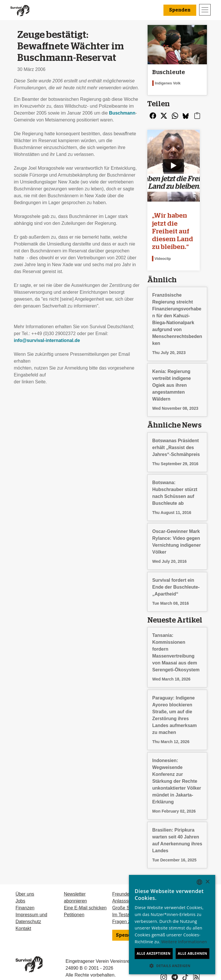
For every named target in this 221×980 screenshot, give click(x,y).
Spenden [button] (180, 10)
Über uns (25, 885)
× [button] (207, 882)
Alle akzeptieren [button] (154, 953)
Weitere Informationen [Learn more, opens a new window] (184, 942)
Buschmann (122, 113)
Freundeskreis (127, 885)
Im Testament (126, 906)
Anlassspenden (128, 892)
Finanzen (25, 899)
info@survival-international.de (47, 340)
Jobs (20, 892)
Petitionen (74, 906)
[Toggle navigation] (205, 10)
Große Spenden (129, 899)
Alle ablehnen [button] (193, 953)
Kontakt (23, 920)
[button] (172, 966)
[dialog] (172, 925)
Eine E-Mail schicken (85, 899)
